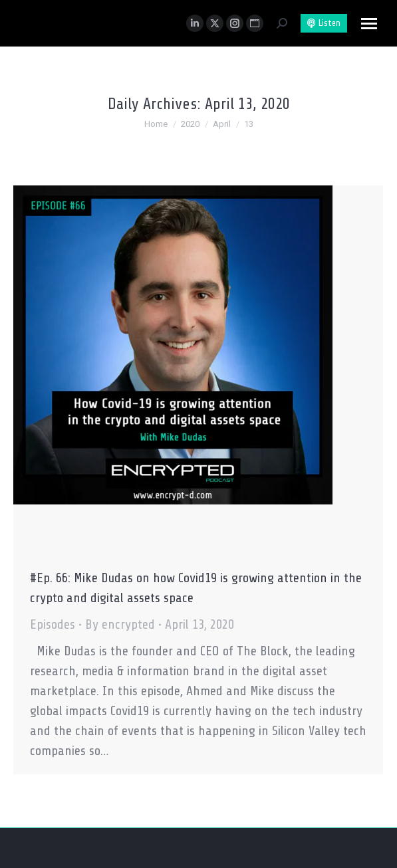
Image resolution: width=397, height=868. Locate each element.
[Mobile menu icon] (369, 24)
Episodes (53, 624)
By (120, 624)
